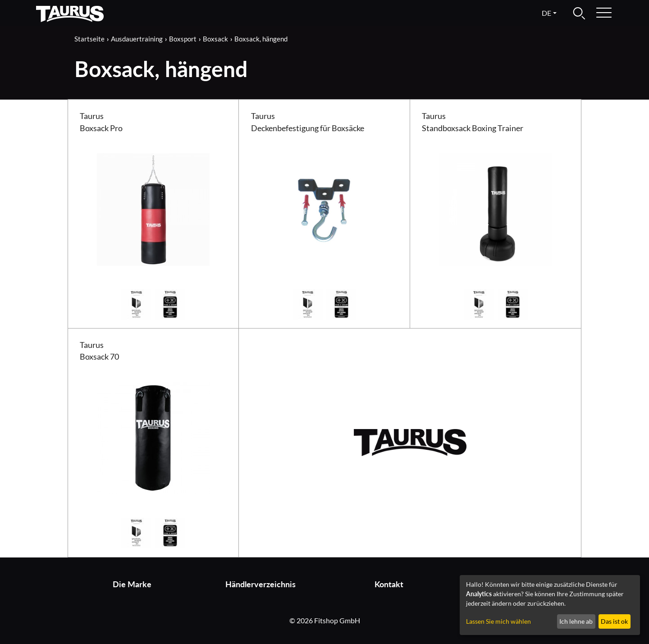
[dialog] (550, 605)
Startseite (89, 39)
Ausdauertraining (137, 39)
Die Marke (132, 584)
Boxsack (215, 39)
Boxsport (183, 39)
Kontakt (389, 584)
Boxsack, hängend (261, 39)
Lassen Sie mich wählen (498, 621)
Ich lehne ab (576, 621)
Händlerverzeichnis (261, 584)
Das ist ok (614, 621)
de (546, 13)
